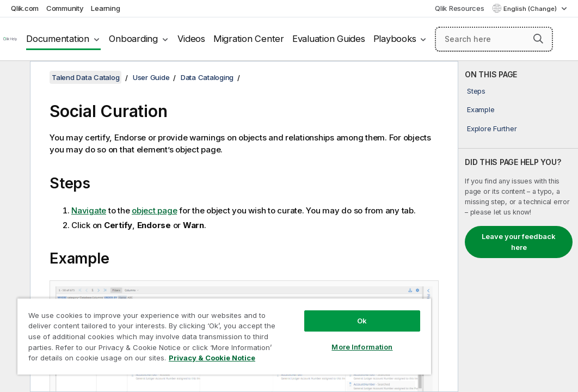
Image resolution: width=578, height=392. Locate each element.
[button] (538, 39)
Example (481, 109)
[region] (185, 327)
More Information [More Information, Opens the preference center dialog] (296, 328)
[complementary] (518, 226)
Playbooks (395, 39)
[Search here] (494, 39)
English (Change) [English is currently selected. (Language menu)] (531, 9)
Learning (105, 8)
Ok (296, 302)
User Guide (151, 77)
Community (65, 8)
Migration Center (249, 39)
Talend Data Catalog (85, 77)
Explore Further (492, 128)
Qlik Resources (460, 8)
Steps (476, 91)
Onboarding (133, 39)
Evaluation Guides (329, 39)
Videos (191, 39)
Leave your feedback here (519, 242)
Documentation (58, 39)
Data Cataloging (207, 77)
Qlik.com (25, 8)
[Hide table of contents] (14, 78)
